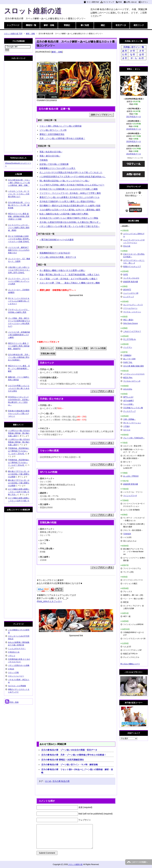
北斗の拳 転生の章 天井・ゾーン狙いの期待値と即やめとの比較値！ (74, 755)
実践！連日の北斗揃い (50, 156)
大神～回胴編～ (129, 419)
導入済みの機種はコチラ (130, 664)
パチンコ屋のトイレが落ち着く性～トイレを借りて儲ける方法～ (70, 226)
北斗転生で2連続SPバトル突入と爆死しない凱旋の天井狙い (67, 201)
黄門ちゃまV (128, 397)
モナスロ (127, 430)
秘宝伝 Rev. (128, 378)
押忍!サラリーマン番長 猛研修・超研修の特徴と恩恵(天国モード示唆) (19, 216)
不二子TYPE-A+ (130, 339)
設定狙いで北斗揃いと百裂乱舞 (54, 164)
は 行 (142, 54)
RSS (120, 2)
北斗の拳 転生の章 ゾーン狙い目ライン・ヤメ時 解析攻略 (70, 765)
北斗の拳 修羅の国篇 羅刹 (134, 366)
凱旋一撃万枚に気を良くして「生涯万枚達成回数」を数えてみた (70, 275)
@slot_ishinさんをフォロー (49, 601)
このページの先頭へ (139, 862)
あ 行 (125, 51)
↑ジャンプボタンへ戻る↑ (102, 391)
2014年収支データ (134, 154)
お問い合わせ (131, 2)
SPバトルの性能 (98, 348)
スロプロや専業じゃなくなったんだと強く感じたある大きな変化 (19, 388)
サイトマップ (109, 2)
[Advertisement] (76, 318)
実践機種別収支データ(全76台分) (55, 253)
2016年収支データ (134, 129)
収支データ (121, 25)
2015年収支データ (134, 141)
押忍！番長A (128, 320)
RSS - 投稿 (12, 702)
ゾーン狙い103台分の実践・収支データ (58, 257)
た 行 (125, 54)
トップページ (13, 25)
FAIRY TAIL (128, 362)
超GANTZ (127, 290)
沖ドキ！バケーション (132, 423)
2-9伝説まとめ (14, 652)
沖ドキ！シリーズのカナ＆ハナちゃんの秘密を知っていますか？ (19, 301)
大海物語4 (127, 355)
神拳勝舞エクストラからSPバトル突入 (58, 168)
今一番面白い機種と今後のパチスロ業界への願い (62, 270)
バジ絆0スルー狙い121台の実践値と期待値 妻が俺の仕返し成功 (19, 433)
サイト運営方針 (93, 2)
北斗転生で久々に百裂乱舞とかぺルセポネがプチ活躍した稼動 (69, 189)
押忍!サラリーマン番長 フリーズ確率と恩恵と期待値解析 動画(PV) (19, 346)
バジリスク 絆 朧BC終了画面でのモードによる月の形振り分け (19, 250)
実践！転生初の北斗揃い (51, 152)
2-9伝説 (11, 669)
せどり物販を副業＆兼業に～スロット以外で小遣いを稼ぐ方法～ (19, 492)
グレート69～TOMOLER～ (134, 438)
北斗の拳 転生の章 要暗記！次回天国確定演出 (63, 760)
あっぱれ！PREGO (131, 476)
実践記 (67, 25)
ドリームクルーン (130, 308)
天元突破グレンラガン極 (133, 408)
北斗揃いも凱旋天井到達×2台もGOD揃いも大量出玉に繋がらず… (70, 222)
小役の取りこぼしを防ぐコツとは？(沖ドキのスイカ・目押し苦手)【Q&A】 (19, 270)
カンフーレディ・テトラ (133, 305)
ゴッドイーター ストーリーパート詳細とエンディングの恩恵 (19, 281)
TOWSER (127, 534)
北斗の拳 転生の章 (61, 781)
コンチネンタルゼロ (131, 278)
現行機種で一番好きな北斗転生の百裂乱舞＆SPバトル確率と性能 (70, 206)
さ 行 (142, 51)
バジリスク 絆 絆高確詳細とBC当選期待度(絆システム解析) (19, 335)
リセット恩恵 (81, 348)
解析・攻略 (49, 25)
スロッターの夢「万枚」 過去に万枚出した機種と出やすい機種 (70, 283)
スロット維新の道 (33, 11)
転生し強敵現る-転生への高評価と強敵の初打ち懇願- (64, 214)
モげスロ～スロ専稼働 (17, 686)
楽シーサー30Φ (129, 359)
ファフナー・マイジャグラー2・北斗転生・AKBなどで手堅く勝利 (70, 193)
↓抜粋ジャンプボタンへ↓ (101, 115)
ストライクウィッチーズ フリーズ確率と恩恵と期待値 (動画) (19, 228)
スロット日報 (13, 672)
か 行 (133, 51)
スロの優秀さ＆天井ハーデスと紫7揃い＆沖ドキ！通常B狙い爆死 (70, 210)
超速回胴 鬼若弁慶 (131, 282)
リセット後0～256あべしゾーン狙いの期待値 (60, 126)
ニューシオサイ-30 (131, 293)
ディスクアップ (129, 411)
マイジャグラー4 (130, 496)
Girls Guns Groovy (131, 323)
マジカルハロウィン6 (132, 381)
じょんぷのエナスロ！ (17, 649)
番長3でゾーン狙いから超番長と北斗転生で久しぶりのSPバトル (69, 197)
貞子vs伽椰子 (129, 401)
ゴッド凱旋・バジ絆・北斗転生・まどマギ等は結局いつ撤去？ (69, 279)
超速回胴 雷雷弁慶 (131, 484)
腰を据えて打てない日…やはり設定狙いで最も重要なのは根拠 (19, 474)
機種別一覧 (31, 25)
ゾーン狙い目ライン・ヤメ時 (53, 130)
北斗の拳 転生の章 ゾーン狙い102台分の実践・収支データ (69, 750)
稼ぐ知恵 (85, 25)
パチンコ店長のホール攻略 (19, 665)
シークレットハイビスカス (134, 374)
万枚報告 (44, 160)
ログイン (144, 2)
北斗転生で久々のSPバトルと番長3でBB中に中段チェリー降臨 (69, 218)
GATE (126, 275)
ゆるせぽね (128, 389)
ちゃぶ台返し (129, 404)
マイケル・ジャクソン (132, 312)
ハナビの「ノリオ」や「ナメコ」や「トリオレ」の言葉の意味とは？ (19, 194)
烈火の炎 (127, 246)
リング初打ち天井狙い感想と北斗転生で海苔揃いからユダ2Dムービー (72, 185)
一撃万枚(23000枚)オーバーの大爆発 (57, 240)
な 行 (133, 54)
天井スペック (47, 348)
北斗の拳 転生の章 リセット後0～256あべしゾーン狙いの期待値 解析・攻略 (77, 771)
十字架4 (126, 426)
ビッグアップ (129, 297)
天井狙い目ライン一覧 (134, 47)
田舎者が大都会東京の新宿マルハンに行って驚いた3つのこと (19, 414)
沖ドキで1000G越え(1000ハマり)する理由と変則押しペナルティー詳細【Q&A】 (19, 239)
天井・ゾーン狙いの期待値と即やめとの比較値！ (62, 138)
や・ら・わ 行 (137, 58)
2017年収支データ (134, 117)
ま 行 (125, 58)
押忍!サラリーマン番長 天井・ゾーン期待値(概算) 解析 (19, 369)
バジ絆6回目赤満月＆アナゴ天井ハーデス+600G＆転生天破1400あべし (73, 177)
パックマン (128, 347)
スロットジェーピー (16, 676)
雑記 (103, 25)
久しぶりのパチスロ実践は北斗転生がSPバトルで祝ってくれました (71, 172)
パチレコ (12, 656)
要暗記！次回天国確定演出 (52, 134)
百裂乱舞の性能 (48, 354)
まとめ (48, 781)
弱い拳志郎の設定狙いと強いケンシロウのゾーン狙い (64, 181)
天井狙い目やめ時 (64, 348)
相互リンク (139, 25)
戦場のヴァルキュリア (132, 267)
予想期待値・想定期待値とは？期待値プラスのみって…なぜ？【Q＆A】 (19, 451)
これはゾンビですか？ (132, 331)
